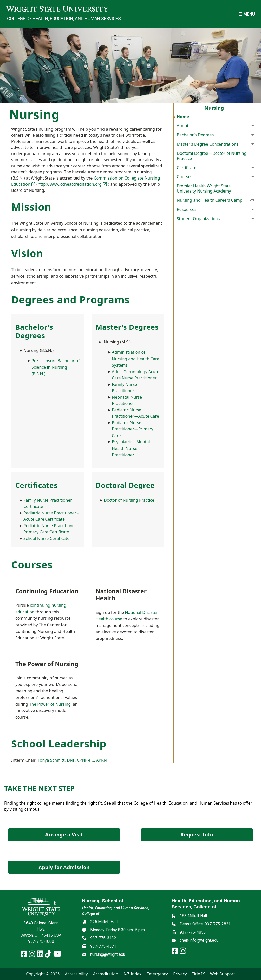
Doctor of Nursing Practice (129, 500)
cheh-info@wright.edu (199, 940)
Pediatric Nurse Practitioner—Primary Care (133, 429)
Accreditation (106, 974)
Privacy (180, 974)
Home (183, 117)
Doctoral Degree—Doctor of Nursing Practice (212, 156)
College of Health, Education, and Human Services (58, 19)
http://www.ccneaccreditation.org (73, 184)
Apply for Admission (64, 867)
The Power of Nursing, (50, 704)
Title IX (198, 974)
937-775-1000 (41, 941)
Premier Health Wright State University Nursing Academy (204, 188)
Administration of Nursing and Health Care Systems (135, 359)
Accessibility (76, 974)
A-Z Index (132, 974)
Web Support (223, 974)
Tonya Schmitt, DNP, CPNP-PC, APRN (72, 760)
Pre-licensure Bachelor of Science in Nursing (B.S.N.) (56, 367)
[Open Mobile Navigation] (247, 14)
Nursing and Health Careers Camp (216, 200)
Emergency (157, 974)
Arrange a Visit (64, 835)
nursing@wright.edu (108, 954)
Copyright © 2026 (43, 974)
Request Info (197, 835)
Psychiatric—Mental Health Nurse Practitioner (131, 448)
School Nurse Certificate (46, 538)
